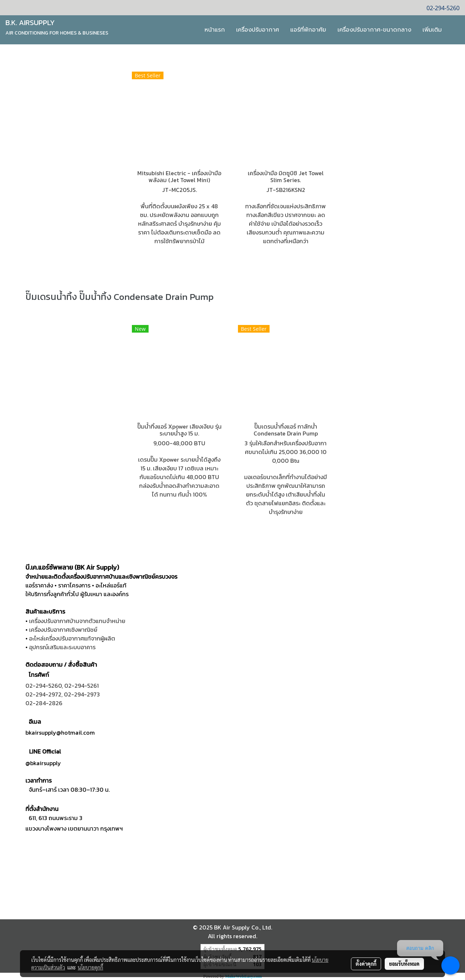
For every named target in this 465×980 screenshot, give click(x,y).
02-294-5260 (44, 686)
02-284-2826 (44, 703)
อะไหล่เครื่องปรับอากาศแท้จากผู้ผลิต (72, 638)
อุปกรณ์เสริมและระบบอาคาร (62, 647)
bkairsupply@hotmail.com (60, 732)
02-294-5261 (82, 686)
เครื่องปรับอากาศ (258, 30)
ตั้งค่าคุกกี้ (366, 964)
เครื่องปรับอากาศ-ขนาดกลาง (374, 30)
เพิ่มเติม (432, 30)
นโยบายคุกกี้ (90, 967)
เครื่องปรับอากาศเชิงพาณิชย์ (63, 630)
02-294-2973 (82, 694)
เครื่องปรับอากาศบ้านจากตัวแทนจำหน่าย (77, 621)
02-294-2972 (43, 694)
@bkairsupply (43, 763)
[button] (454, 30)
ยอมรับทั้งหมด (404, 964)
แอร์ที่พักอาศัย (308, 30)
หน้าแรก (215, 30)
